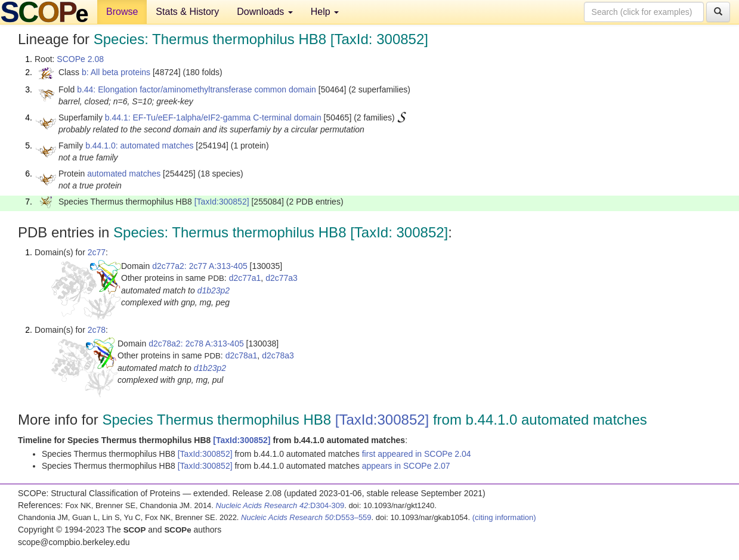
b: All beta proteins (116, 72)
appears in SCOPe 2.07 (406, 466)
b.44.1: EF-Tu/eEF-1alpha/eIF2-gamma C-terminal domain (213, 117)
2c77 (97, 252)
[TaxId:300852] (222, 202)
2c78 (97, 330)
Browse (122, 12)
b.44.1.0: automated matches (139, 146)
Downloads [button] (265, 12)
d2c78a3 (278, 355)
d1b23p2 (214, 290)
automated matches (124, 174)
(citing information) (504, 517)
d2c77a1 (245, 278)
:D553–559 (306, 517)
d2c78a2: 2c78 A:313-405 (196, 344)
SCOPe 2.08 (80, 59)
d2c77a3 (282, 278)
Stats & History (187, 12)
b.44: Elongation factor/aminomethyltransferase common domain (197, 89)
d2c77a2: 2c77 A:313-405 (200, 266)
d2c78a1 (242, 355)
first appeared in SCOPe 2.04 (417, 454)
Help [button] (325, 12)
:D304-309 (280, 505)
